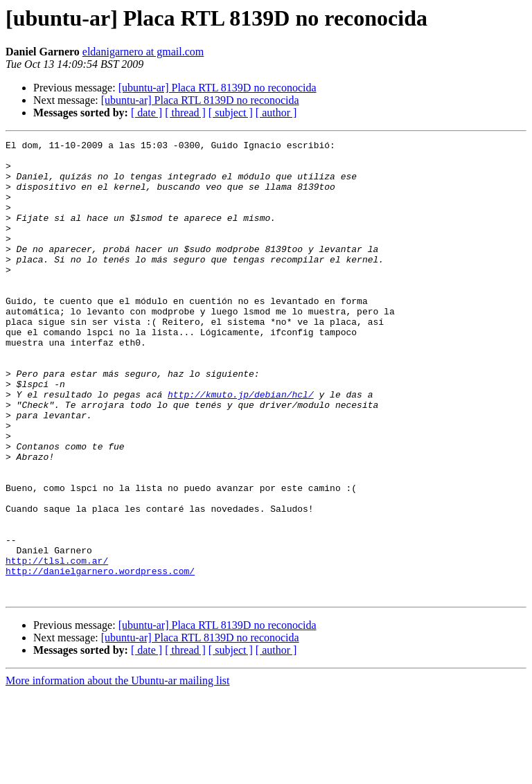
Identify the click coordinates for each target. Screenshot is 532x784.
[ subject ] (231, 113)
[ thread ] (185, 113)
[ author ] (276, 113)
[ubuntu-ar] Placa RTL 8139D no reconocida (218, 88)
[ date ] (147, 113)
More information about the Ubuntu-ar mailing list (118, 772)
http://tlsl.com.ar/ (57, 645)
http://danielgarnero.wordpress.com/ (100, 658)
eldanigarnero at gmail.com (143, 52)
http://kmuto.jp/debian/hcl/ (241, 446)
